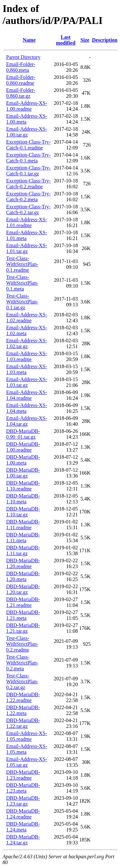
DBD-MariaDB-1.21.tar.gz (23, 628)
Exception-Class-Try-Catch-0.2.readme (28, 184)
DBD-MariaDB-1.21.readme (23, 602)
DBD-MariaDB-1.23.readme (23, 775)
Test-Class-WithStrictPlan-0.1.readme (22, 264)
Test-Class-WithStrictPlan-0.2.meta (22, 663)
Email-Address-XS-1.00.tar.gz (27, 132)
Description (105, 40)
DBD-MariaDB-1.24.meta (23, 827)
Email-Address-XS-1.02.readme (27, 318)
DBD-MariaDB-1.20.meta (23, 576)
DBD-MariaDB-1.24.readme (23, 814)
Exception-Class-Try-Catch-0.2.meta (28, 197)
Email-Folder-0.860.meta (21, 67)
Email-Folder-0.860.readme (21, 80)
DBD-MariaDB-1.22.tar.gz (23, 723)
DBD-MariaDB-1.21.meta (23, 615)
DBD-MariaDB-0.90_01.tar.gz (23, 434)
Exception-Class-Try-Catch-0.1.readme (28, 145)
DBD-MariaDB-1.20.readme (23, 563)
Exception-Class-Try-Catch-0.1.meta (28, 158)
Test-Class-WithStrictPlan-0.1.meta (22, 283)
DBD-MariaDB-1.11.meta (23, 538)
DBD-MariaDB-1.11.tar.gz (23, 550)
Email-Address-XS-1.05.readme (27, 736)
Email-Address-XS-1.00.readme (27, 106)
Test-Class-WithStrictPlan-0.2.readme (22, 644)
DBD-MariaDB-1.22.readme (23, 697)
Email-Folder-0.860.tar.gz (21, 93)
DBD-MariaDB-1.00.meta (23, 460)
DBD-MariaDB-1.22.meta (23, 710)
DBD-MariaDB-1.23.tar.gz (23, 801)
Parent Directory (23, 57)
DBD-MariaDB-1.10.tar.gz (23, 512)
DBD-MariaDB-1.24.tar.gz (23, 840)
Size (85, 40)
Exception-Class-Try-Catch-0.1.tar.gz (28, 171)
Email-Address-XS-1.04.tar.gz (27, 421)
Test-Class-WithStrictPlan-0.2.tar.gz (22, 681)
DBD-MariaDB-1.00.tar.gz (23, 473)
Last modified (66, 40)
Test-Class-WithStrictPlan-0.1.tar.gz (22, 302)
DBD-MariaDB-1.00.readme (23, 447)
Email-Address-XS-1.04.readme (27, 395)
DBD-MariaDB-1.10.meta (23, 499)
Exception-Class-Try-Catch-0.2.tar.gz (28, 209)
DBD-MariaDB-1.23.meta (23, 788)
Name (29, 40)
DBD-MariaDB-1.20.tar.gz (23, 589)
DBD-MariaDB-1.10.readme (23, 486)
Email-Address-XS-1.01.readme (27, 222)
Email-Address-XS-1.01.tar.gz (27, 248)
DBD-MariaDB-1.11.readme (23, 525)
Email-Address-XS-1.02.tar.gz (27, 343)
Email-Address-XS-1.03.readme (27, 356)
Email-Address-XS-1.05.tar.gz (27, 762)
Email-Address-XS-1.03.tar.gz (27, 382)
